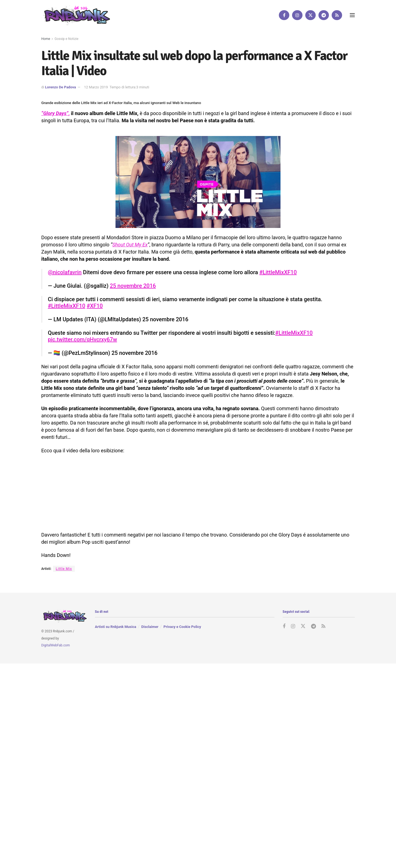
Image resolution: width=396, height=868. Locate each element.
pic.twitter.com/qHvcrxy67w (82, 339)
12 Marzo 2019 (96, 87)
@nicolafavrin (65, 272)
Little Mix (64, 569)
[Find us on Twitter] (310, 15)
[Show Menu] (352, 15)
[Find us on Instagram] (297, 15)
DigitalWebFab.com (56, 645)
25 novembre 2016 (133, 286)
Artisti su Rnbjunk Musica (116, 627)
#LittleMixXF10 (278, 272)
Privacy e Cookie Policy (182, 627)
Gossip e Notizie (66, 39)
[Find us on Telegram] (324, 15)
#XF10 (95, 306)
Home (46, 39)
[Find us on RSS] (337, 15)
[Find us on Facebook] (284, 15)
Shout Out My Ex (130, 245)
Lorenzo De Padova (61, 87)
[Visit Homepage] (76, 15)
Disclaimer (150, 627)
